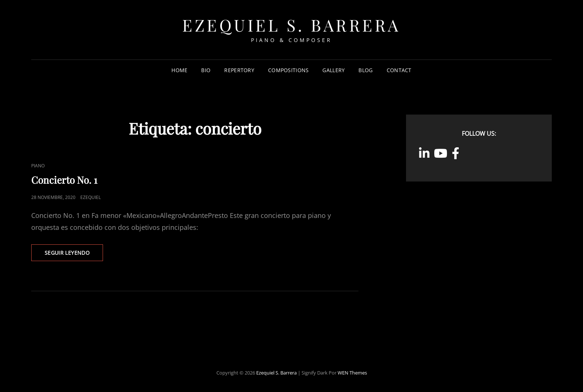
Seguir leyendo (74, 255)
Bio (206, 70)
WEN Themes (352, 373)
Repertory (239, 70)
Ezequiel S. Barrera (291, 25)
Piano (38, 166)
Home (179, 70)
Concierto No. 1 (64, 180)
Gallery (334, 70)
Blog (365, 70)
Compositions (288, 70)
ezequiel (91, 197)
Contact (399, 70)
